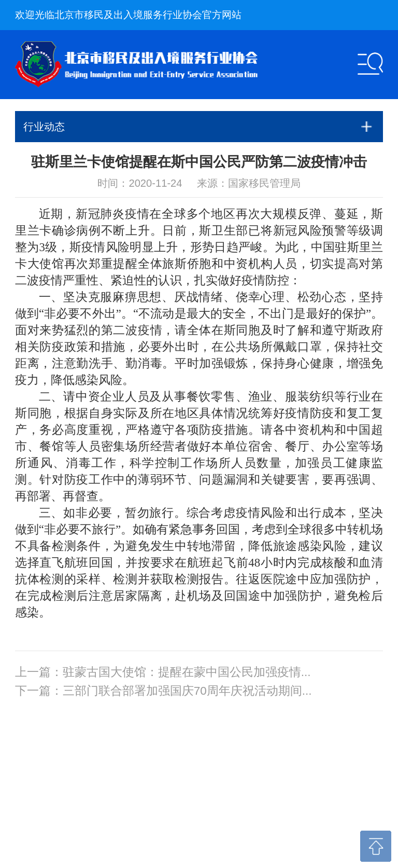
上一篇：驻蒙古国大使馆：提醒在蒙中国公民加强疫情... (163, 672)
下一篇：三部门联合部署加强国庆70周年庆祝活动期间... (164, 691)
